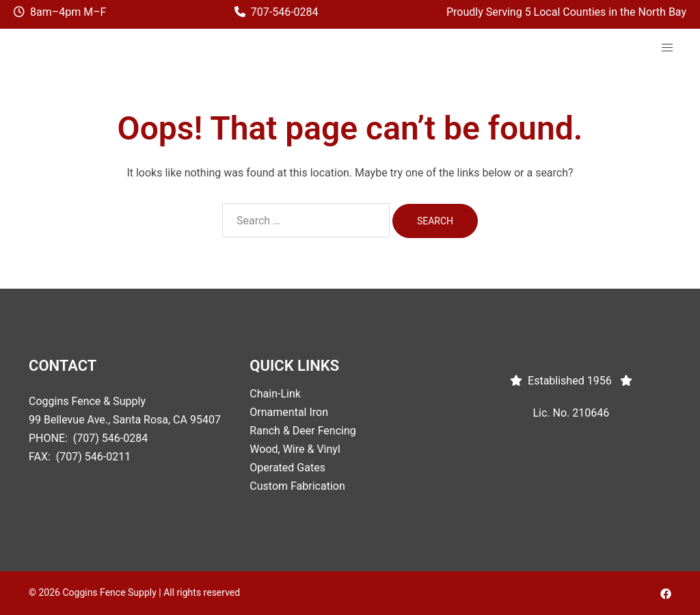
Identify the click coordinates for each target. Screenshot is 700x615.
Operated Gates (287, 468)
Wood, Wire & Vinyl (295, 449)
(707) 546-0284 (110, 438)
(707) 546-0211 (93, 457)
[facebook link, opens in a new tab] (666, 592)
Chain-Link (275, 394)
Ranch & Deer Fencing (302, 431)
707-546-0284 (285, 12)
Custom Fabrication (297, 486)
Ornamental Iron (289, 412)
